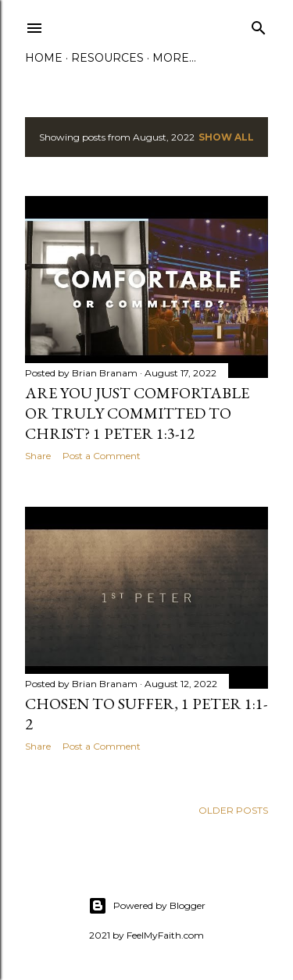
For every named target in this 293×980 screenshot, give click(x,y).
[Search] (259, 25)
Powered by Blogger (147, 906)
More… (174, 58)
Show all (226, 137)
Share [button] (38, 456)
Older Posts (233, 810)
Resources (107, 58)
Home (44, 58)
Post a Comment (102, 456)
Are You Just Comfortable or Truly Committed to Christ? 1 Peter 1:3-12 (137, 413)
